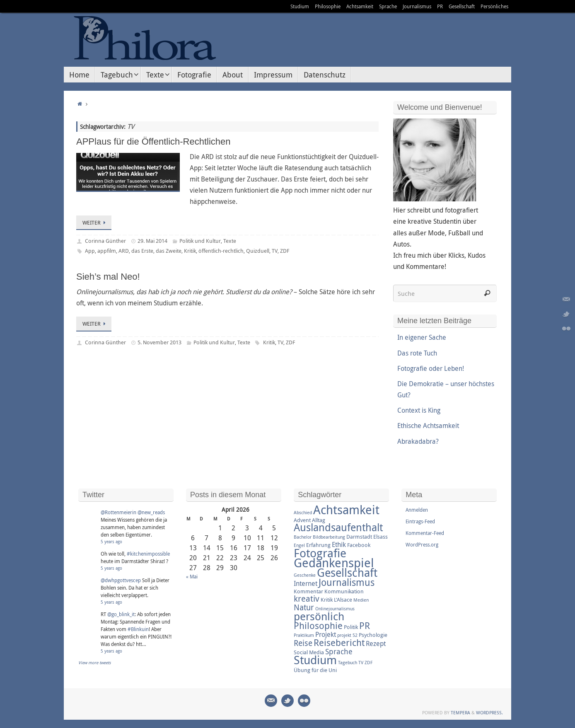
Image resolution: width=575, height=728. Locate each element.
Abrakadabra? (418, 441)
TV (275, 251)
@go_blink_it (121, 614)
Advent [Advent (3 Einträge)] (302, 520)
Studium (300, 6)
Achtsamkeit (360, 6)
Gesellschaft (462, 6)
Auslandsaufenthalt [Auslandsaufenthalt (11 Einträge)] (338, 527)
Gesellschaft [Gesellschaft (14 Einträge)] (347, 573)
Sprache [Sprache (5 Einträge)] (339, 651)
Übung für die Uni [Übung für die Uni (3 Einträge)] (315, 670)
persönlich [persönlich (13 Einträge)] (319, 616)
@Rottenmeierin (118, 512)
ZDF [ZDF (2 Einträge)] (368, 663)
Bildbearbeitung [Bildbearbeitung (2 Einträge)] (329, 537)
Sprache (388, 6)
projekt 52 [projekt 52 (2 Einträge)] (347, 635)
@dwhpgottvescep (121, 580)
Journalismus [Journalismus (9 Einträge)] (347, 582)
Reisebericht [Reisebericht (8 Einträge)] (339, 642)
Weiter (95, 223)
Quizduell (258, 251)
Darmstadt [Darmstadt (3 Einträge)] (359, 537)
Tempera (460, 712)
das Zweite (169, 251)
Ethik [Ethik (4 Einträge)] (339, 544)
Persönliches (494, 6)
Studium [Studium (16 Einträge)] (315, 660)
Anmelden (417, 510)
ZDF (285, 251)
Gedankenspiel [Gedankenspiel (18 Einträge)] (334, 563)
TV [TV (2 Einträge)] (361, 663)
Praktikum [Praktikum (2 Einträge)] (304, 635)
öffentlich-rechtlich (221, 251)
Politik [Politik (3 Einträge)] (351, 627)
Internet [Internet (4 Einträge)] (306, 583)
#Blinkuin (138, 629)
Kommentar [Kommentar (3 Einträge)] (308, 591)
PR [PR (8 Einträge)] (365, 625)
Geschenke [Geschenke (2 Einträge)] (305, 575)
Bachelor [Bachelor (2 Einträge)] (303, 537)
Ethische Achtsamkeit (428, 426)
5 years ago (111, 542)
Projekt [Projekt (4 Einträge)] (326, 634)
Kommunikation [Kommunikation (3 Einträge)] (344, 591)
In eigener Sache (422, 337)
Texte (230, 241)
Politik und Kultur (200, 241)
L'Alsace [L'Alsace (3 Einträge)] (343, 600)
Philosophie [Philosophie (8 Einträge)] (318, 625)
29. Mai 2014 (152, 241)
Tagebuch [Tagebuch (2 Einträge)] (348, 663)
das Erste (142, 251)
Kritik (190, 251)
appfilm (107, 251)
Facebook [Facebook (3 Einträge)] (359, 545)
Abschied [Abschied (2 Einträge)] (303, 513)
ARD (124, 251)
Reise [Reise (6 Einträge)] (303, 643)
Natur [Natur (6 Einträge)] (304, 607)
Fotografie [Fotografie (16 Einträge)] (320, 553)
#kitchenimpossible (148, 554)
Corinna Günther (105, 241)
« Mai (192, 576)
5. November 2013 (159, 342)
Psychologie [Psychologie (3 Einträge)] (373, 635)
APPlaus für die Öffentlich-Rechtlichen (153, 141)
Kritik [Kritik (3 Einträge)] (327, 600)
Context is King (419, 410)
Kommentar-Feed (425, 533)
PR (440, 6)
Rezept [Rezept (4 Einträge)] (376, 643)
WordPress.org (422, 544)
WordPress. (489, 712)
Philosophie (328, 6)
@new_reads (151, 512)
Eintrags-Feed (420, 521)
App (90, 251)
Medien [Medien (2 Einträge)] (361, 600)
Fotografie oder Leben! (431, 368)
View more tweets (95, 663)
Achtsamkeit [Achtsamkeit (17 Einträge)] (346, 510)
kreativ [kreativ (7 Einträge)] (307, 599)
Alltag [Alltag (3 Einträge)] (319, 520)
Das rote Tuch (417, 353)
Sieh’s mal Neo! (108, 277)
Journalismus (417, 6)
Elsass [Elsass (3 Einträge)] (381, 537)
